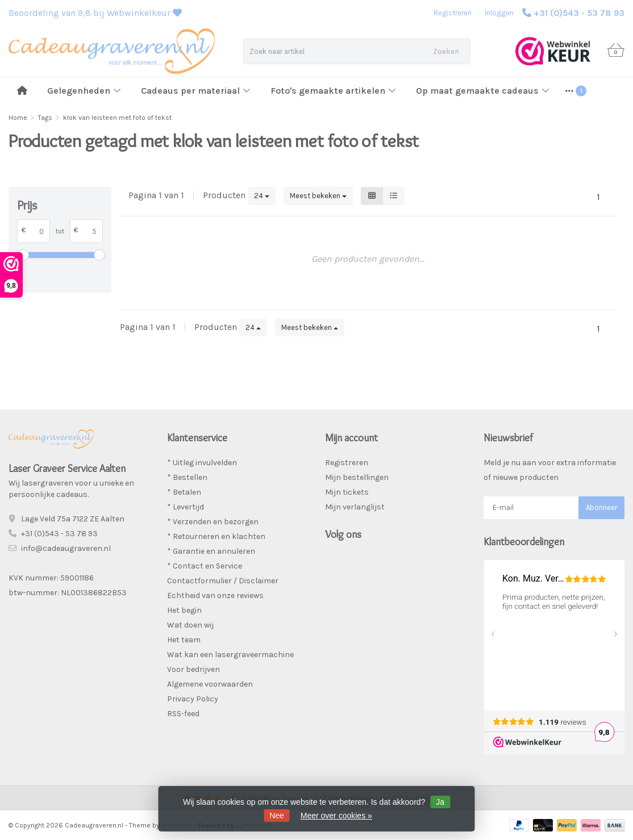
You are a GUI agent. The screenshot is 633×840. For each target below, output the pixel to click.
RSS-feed (183, 714)
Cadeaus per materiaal (196, 91)
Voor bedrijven (193, 669)
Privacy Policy (193, 699)
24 (262, 196)
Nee (277, 816)
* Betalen (184, 492)
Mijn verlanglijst (355, 507)
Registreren (453, 13)
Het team (184, 640)
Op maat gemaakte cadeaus (483, 91)
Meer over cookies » (336, 816)
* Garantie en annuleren (211, 551)
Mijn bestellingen (357, 477)
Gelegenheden (84, 91)
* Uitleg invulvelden (202, 463)
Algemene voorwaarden (210, 684)
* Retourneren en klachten (216, 536)
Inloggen (499, 13)
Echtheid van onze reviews (215, 595)
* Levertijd (186, 507)
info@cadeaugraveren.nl (66, 548)
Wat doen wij (190, 625)
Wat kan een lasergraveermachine (230, 655)
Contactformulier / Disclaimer (223, 581)
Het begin (184, 610)
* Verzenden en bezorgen (213, 522)
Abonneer (601, 507)
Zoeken (446, 51)
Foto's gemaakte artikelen (333, 91)
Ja (440, 802)
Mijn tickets (347, 492)
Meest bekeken (318, 196)
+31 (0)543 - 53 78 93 (579, 13)
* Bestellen (187, 477)
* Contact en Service (205, 566)
